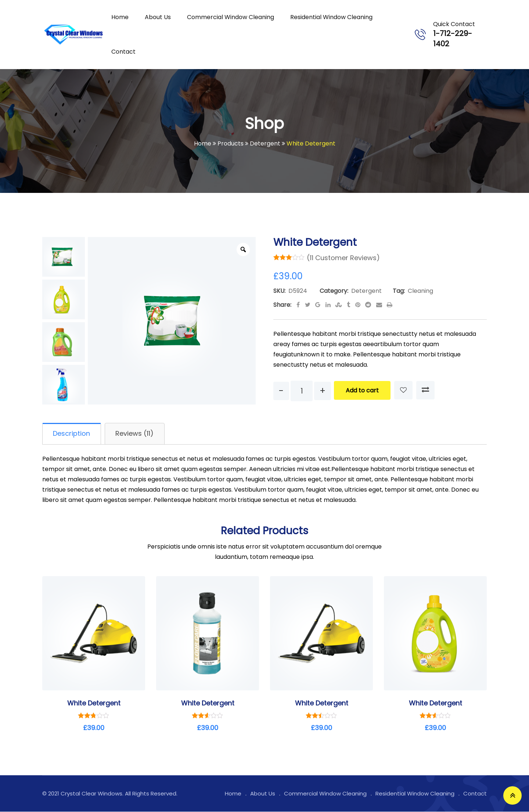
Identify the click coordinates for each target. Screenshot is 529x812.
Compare (425, 390)
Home (120, 17)
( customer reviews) (343, 258)
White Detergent (94, 703)
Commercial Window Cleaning (231, 17)
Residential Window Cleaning (331, 17)
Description (72, 434)
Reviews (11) (136, 434)
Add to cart (362, 390)
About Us (158, 17)
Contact (123, 52)
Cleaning (420, 291)
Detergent (366, 291)
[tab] (72, 434)
